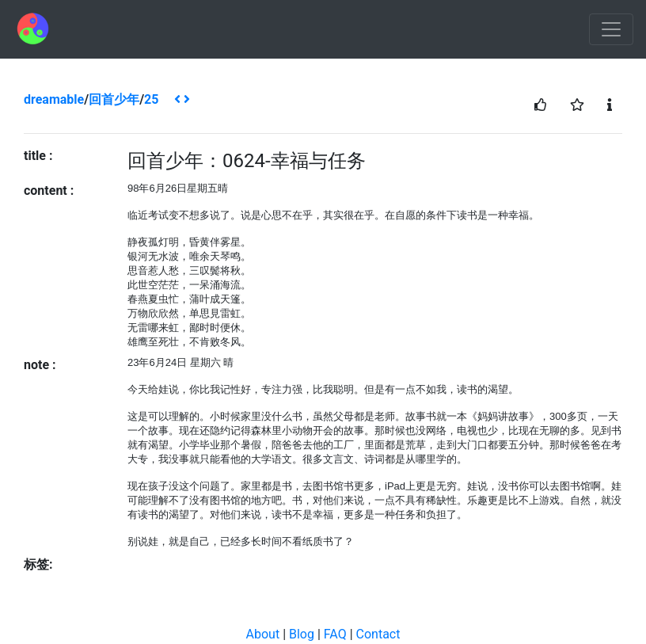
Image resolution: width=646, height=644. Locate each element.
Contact (378, 634)
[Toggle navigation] (611, 29)
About (263, 634)
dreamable (54, 99)
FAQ (335, 634)
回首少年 (114, 99)
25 (151, 99)
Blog (302, 634)
